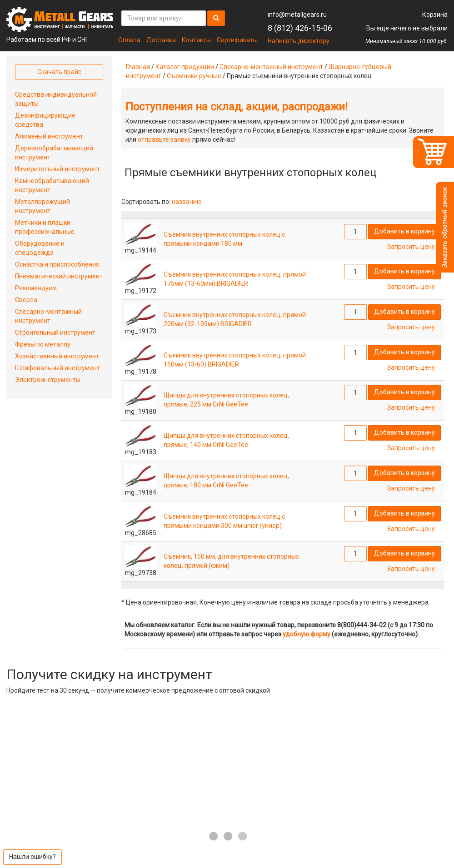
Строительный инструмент (55, 332)
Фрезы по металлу (43, 344)
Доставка (161, 40)
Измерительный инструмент (57, 169)
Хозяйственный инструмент (57, 356)
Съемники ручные (194, 76)
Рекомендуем (36, 288)
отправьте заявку (164, 139)
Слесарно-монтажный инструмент (271, 67)
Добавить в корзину (404, 231)
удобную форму (307, 634)
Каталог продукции (185, 67)
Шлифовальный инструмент (57, 368)
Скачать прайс (59, 72)
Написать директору (299, 41)
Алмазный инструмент (49, 136)
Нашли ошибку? (32, 857)
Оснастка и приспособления (57, 264)
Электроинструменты (48, 380)
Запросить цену (411, 247)
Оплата (129, 40)
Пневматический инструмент (59, 276)
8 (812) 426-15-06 (300, 28)
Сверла (26, 300)
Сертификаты (237, 40)
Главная (138, 67)
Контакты (196, 40)
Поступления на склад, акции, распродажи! (237, 107)
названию (187, 202)
